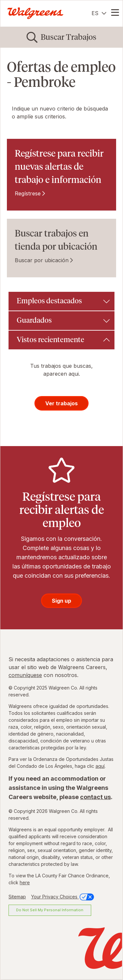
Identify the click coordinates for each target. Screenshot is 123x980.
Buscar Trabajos (69, 37)
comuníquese (25, 675)
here (25, 882)
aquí (100, 766)
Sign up (61, 601)
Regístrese (28, 193)
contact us (95, 797)
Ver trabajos (61, 403)
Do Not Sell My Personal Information (50, 910)
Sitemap (17, 897)
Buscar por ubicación (42, 260)
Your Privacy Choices (63, 897)
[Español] (99, 13)
